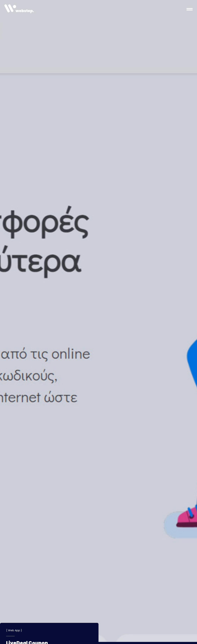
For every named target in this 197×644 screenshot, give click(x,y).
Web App (14, 630)
